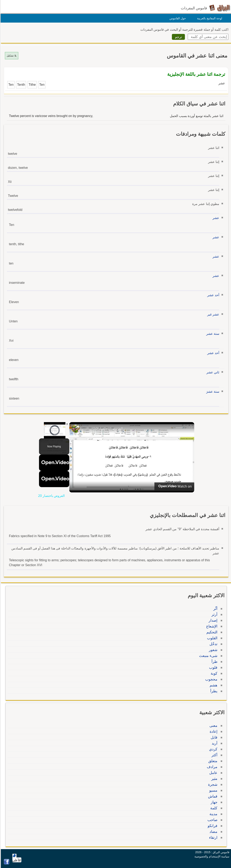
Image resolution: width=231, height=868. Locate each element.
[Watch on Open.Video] (174, 486)
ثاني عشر (212, 372)
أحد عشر (213, 295)
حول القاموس (177, 18)
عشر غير (213, 314)
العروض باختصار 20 (107, 428)
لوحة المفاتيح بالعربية (209, 18)
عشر (215, 218)
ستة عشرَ (212, 392)
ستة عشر (212, 334)
